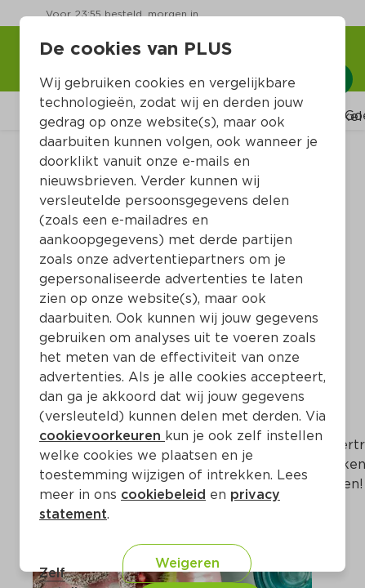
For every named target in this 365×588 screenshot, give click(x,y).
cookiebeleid (163, 494)
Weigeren (187, 563)
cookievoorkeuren (102, 436)
